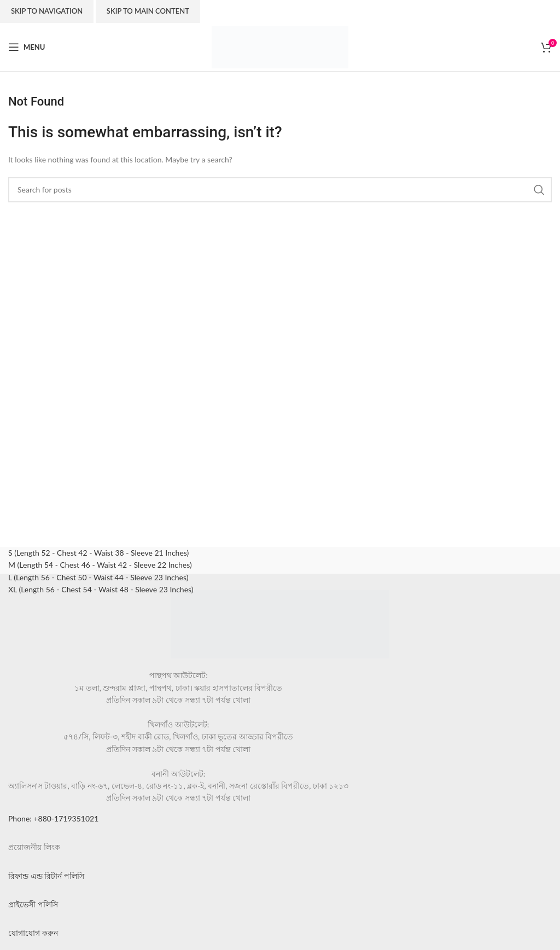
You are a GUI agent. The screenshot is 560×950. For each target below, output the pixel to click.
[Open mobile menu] (27, 47)
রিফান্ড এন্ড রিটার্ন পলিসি (46, 876)
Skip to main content (148, 11)
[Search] (280, 190)
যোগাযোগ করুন (33, 933)
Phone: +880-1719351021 (53, 818)
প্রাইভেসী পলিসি (33, 904)
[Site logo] (280, 46)
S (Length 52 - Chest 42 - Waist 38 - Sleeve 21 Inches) (98, 553)
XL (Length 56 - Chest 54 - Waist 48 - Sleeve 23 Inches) (101, 589)
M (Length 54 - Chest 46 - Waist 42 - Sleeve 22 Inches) (100, 565)
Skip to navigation (47, 11)
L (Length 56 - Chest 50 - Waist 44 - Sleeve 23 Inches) (98, 577)
